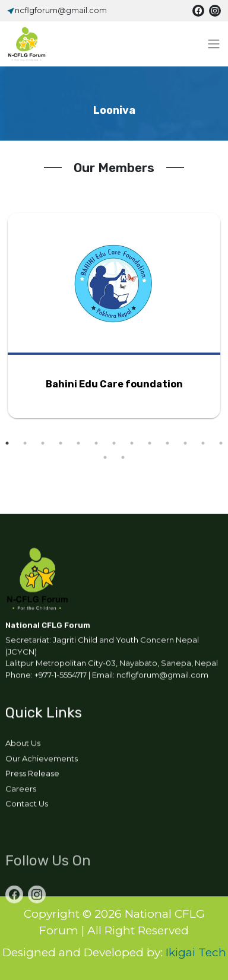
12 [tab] (203, 443)
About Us (23, 745)
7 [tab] (114, 443)
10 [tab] (167, 443)
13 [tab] (221, 443)
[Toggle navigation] (214, 44)
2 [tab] (25, 443)
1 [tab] (7, 443)
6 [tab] (96, 443)
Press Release (32, 775)
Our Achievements (42, 760)
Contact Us (27, 806)
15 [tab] (123, 457)
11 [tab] (185, 443)
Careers (21, 790)
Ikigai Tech (196, 952)
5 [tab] (78, 443)
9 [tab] (150, 443)
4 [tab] (61, 443)
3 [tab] (43, 443)
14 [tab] (105, 457)
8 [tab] (132, 443)
